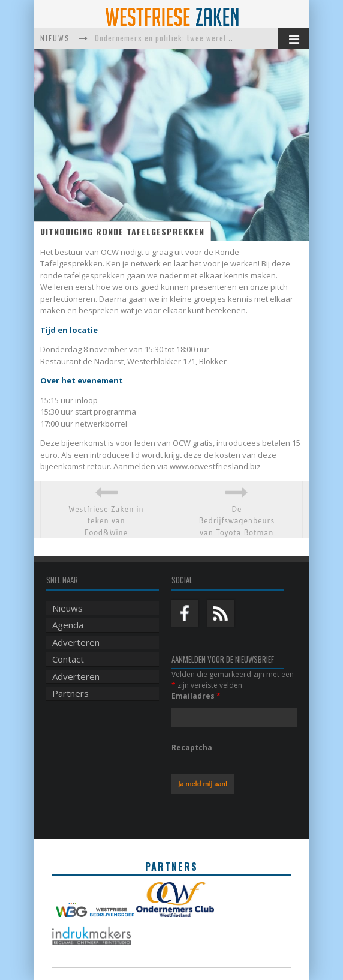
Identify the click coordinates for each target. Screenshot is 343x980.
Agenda (68, 625)
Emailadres (196, 696)
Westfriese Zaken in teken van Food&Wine (106, 521)
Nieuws (67, 608)
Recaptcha (192, 747)
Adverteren (76, 642)
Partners (70, 693)
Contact (68, 659)
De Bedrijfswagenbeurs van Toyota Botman (237, 521)
